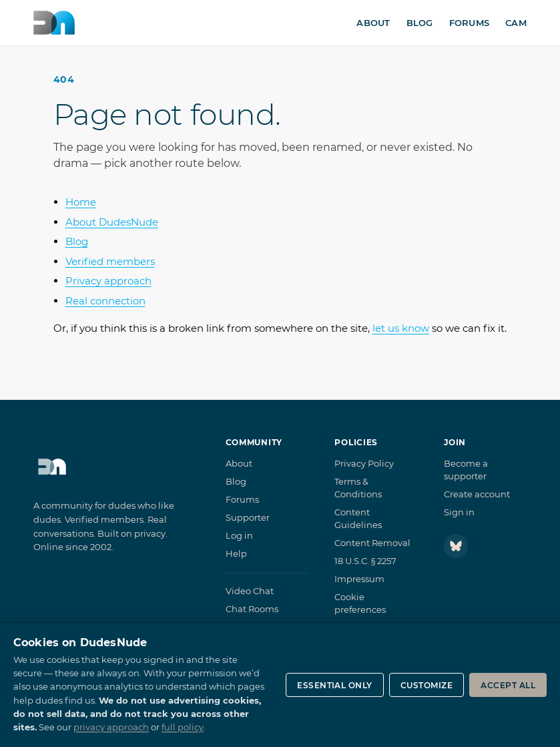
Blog (420, 23)
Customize (427, 685)
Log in (239, 535)
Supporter (248, 517)
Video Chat (250, 591)
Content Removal (372, 543)
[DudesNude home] (54, 23)
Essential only (335, 685)
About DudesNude (112, 222)
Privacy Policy (364, 463)
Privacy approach (108, 281)
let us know (401, 328)
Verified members (110, 261)
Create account (477, 494)
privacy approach (111, 727)
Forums (470, 23)
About (373, 23)
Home (81, 202)
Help (236, 553)
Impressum (359, 579)
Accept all (508, 685)
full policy (183, 727)
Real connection (105, 301)
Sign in (459, 512)
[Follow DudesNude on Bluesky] (456, 546)
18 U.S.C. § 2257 (365, 561)
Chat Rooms (252, 609)
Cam (516, 23)
